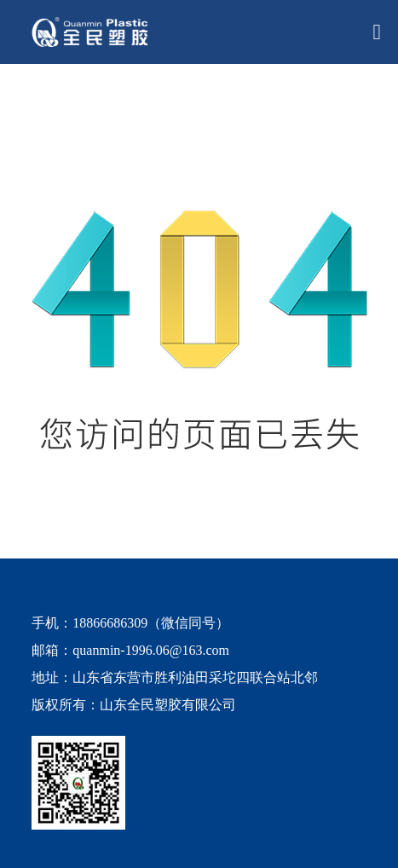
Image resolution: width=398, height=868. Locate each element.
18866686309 (110, 623)
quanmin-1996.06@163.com (151, 650)
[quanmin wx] (186, 783)
